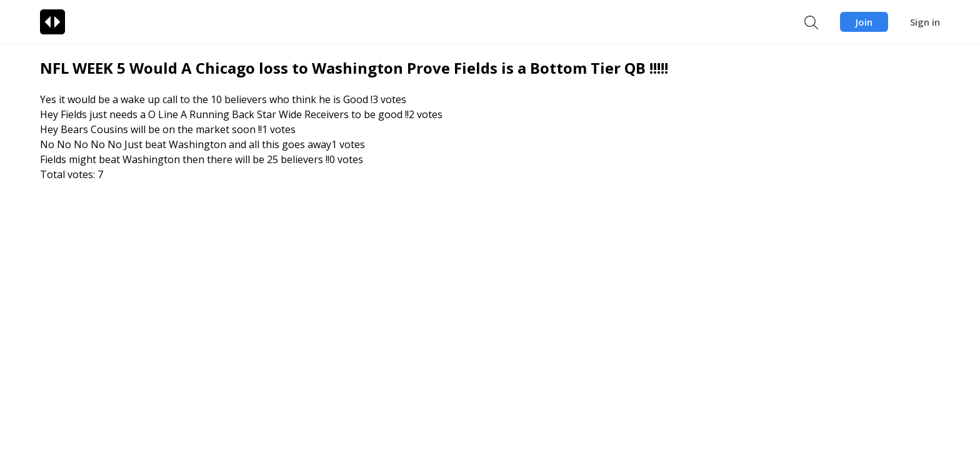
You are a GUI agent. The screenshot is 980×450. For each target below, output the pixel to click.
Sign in (925, 22)
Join (864, 22)
